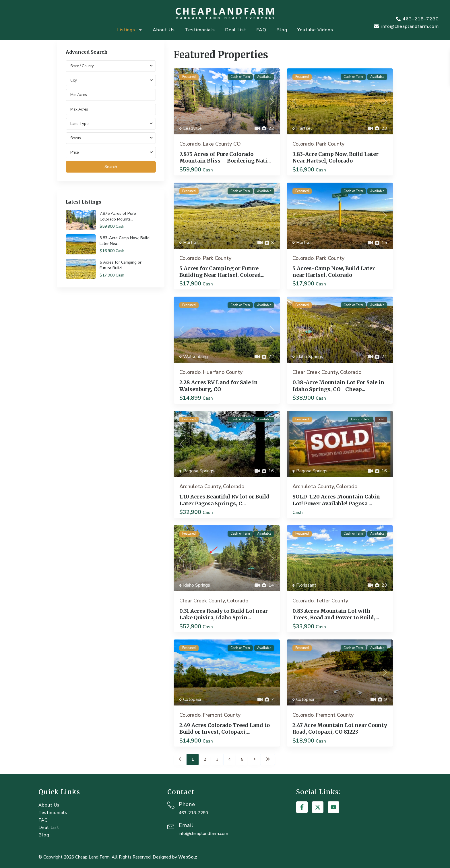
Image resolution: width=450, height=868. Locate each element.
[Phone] (171, 805)
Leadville (192, 128)
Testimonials (200, 30)
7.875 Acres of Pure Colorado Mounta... (118, 216)
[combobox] (111, 80)
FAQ (261, 30)
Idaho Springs (310, 357)
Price (74, 152)
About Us (164, 30)
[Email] (171, 826)
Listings (130, 30)
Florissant (306, 585)
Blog (282, 30)
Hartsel (304, 128)
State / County (82, 66)
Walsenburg (195, 357)
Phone (187, 804)
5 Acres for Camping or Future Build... (121, 265)
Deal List (236, 30)
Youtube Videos (315, 30)
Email (186, 825)
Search (111, 167)
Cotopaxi (192, 699)
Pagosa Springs (199, 471)
